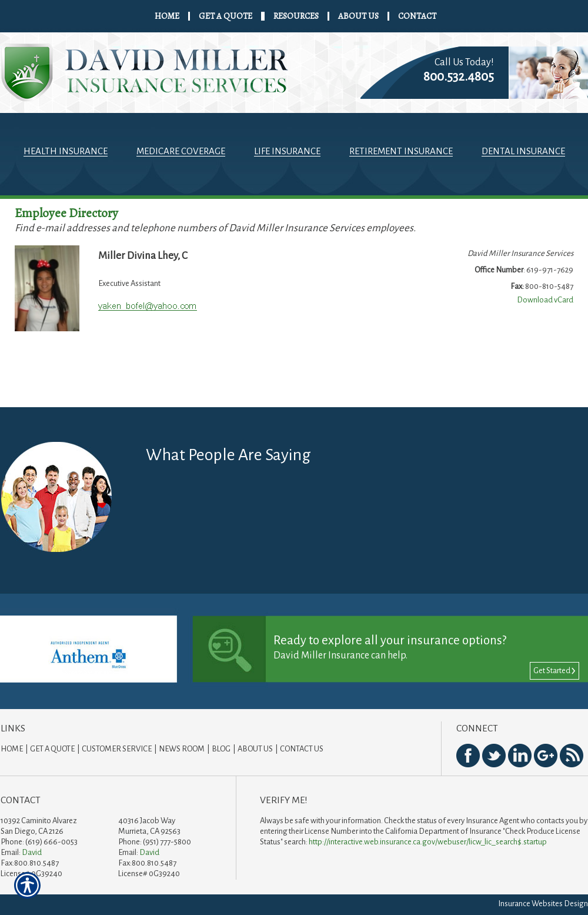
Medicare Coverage (181, 151)
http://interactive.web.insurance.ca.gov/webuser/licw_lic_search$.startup (428, 842)
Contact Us (302, 749)
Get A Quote (52, 749)
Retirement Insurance (401, 151)
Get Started (554, 670)
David (32, 852)
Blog (221, 749)
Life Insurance (287, 151)
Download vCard (545, 300)
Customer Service (117, 749)
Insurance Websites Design (543, 904)
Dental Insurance (523, 151)
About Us (255, 749)
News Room (182, 749)
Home (12, 749)
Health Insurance (66, 151)
